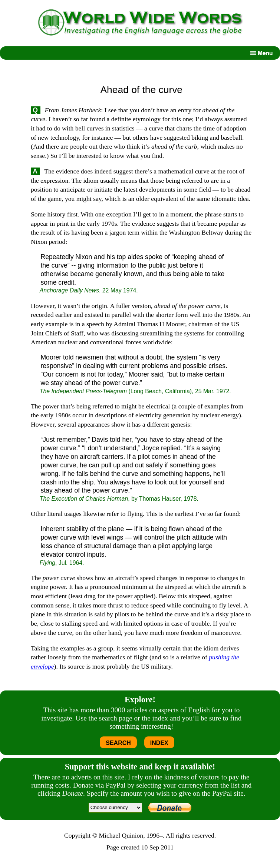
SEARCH (118, 743)
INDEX (159, 743)
